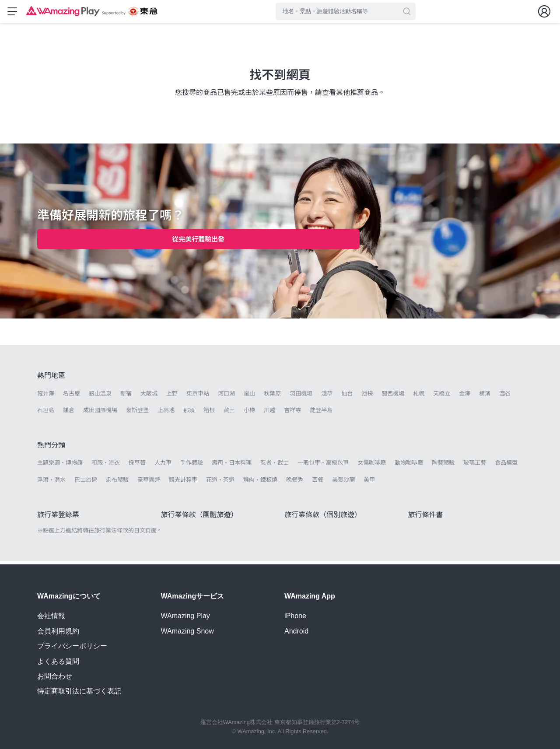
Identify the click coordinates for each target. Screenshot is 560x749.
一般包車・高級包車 (323, 466)
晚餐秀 (295, 483)
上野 (172, 397)
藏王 (229, 414)
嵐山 (249, 397)
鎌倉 (69, 414)
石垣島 (46, 414)
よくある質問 (58, 661)
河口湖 (226, 397)
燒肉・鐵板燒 (260, 483)
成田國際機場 (100, 414)
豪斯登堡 (137, 414)
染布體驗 (117, 483)
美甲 (369, 483)
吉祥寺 (292, 414)
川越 (269, 414)
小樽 (249, 414)
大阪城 (149, 397)
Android (296, 631)
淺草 (327, 397)
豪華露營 (149, 483)
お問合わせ (55, 676)
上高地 (166, 414)
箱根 (209, 414)
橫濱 (485, 397)
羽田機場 (301, 397)
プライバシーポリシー (72, 646)
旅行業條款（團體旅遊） (199, 518)
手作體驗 (192, 466)
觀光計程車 (183, 483)
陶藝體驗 (443, 466)
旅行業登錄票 (58, 518)
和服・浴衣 (106, 466)
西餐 (318, 483)
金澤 (465, 397)
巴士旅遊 (86, 483)
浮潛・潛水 (51, 483)
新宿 (126, 397)
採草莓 (137, 466)
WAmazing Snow (187, 631)
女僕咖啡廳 (372, 466)
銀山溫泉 (100, 397)
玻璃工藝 (475, 466)
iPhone (295, 616)
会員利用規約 (58, 631)
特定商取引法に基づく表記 (79, 691)
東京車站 (198, 397)
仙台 (347, 397)
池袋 (367, 397)
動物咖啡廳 (409, 466)
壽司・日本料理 (232, 466)
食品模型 (506, 466)
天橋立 (442, 397)
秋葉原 (272, 397)
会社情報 (51, 616)
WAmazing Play (185, 616)
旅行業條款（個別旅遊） (323, 518)
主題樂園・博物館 (60, 466)
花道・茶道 (220, 483)
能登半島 (321, 414)
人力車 (163, 466)
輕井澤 (46, 397)
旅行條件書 (426, 518)
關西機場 (393, 397)
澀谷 (505, 397)
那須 (189, 414)
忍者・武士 (275, 466)
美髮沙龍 (343, 483)
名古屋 (72, 397)
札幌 (419, 397)
